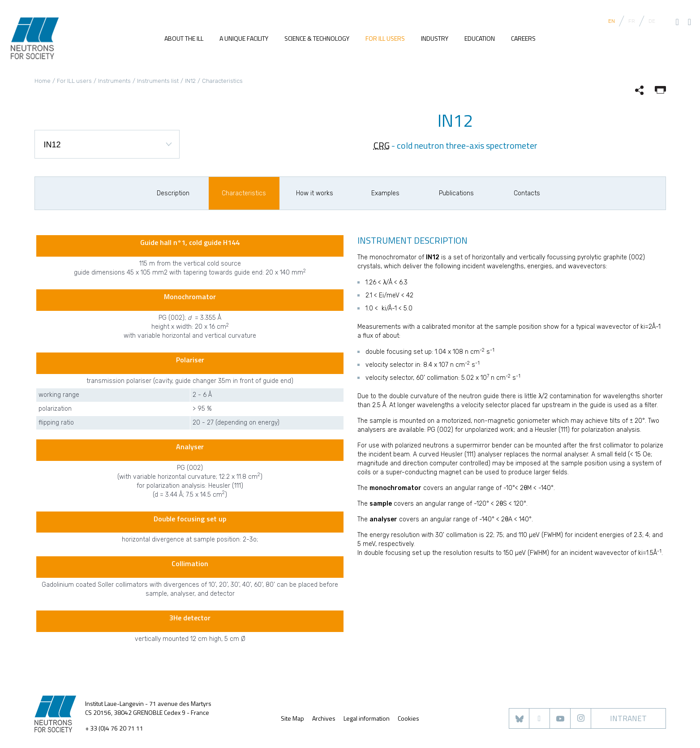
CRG (382, 145)
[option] (173, 193)
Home (43, 81)
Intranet (628, 718)
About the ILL (184, 39)
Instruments (114, 81)
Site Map (292, 718)
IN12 (190, 81)
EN (612, 21)
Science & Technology (317, 39)
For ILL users (385, 39)
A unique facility (244, 39)
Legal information (367, 718)
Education (480, 39)
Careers (523, 39)
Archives (324, 718)
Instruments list (158, 81)
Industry (435, 39)
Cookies (408, 718)
